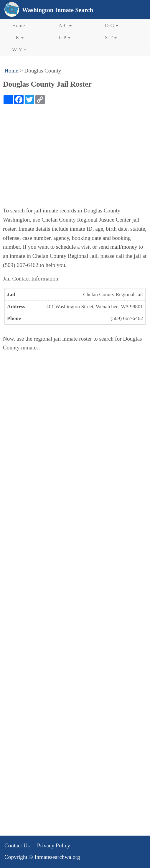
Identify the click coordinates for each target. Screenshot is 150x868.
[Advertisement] (75, 148)
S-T (111, 37)
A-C (65, 25)
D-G (112, 25)
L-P (64, 37)
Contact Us (17, 845)
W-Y (19, 49)
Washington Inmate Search (58, 10)
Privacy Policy (54, 845)
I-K (18, 37)
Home (18, 25)
